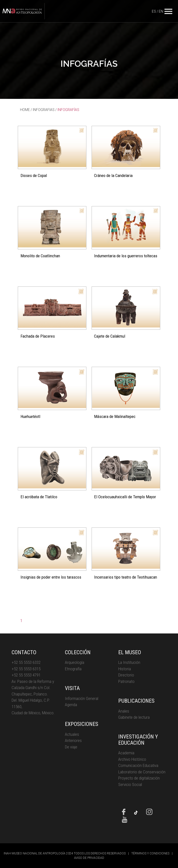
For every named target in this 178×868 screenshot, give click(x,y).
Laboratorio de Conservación (142, 772)
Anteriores (73, 740)
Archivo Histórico (132, 759)
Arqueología (75, 662)
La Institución (129, 662)
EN (161, 11)
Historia (125, 669)
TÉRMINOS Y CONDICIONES (150, 853)
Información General (82, 698)
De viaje (71, 747)
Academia (126, 753)
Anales (124, 711)
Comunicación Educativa (138, 765)
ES (154, 11)
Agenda (71, 705)
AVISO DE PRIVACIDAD (89, 858)
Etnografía (73, 669)
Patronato (126, 681)
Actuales (72, 734)
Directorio (126, 675)
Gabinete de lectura (134, 717)
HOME (25, 110)
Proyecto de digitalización (139, 778)
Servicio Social (130, 784)
